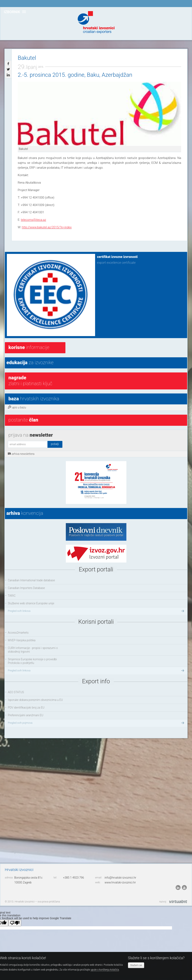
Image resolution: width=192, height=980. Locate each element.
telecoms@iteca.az (33, 220)
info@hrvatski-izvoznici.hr (120, 878)
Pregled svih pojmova (97, 723)
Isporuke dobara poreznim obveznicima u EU (35, 700)
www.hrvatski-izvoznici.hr (120, 882)
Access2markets (18, 633)
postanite (23, 420)
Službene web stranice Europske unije (31, 603)
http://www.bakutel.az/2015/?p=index (47, 227)
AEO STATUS (16, 692)
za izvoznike (30, 363)
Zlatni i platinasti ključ (30, 381)
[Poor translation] (15, 923)
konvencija (25, 513)
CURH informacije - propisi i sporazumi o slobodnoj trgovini (33, 650)
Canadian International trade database (31, 580)
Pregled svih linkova (97, 611)
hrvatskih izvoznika (34, 399)
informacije (29, 347)
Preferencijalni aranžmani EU (26, 715)
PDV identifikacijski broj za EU (26, 708)
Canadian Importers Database (26, 588)
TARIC (12, 596)
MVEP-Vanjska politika (22, 640)
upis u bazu (17, 407)
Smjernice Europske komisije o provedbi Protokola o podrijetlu (32, 661)
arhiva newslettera (21, 454)
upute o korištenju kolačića (105, 970)
